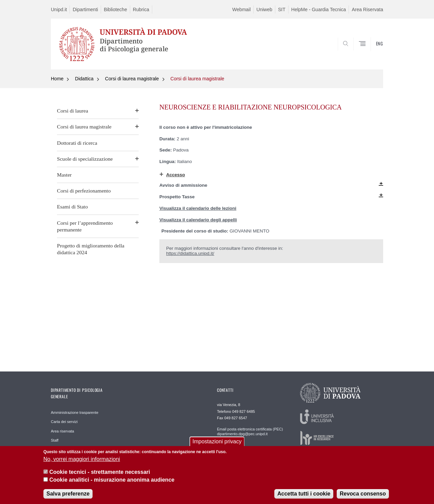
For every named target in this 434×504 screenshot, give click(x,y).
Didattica (84, 79)
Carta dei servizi (64, 422)
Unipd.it (59, 9)
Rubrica (141, 9)
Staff (55, 440)
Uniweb (264, 9)
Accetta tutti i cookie (304, 499)
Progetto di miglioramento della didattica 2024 (91, 249)
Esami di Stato (72, 207)
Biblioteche (115, 9)
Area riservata (62, 431)
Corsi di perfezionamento (84, 191)
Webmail (241, 9)
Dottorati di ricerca (77, 143)
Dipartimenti (85, 9)
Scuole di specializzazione (85, 159)
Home (57, 79)
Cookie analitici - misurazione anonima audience (112, 485)
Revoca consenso (363, 499)
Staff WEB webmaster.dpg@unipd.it (247, 449)
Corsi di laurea (73, 111)
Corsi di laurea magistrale (132, 79)
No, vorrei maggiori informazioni (82, 464)
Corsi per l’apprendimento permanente (85, 226)
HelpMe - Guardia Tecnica (319, 9)
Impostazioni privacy (217, 447)
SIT (282, 9)
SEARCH (371, 53)
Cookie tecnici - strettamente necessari (100, 477)
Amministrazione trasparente (75, 412)
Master (64, 175)
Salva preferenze (68, 499)
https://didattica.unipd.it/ (190, 253)
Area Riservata (367, 9)
